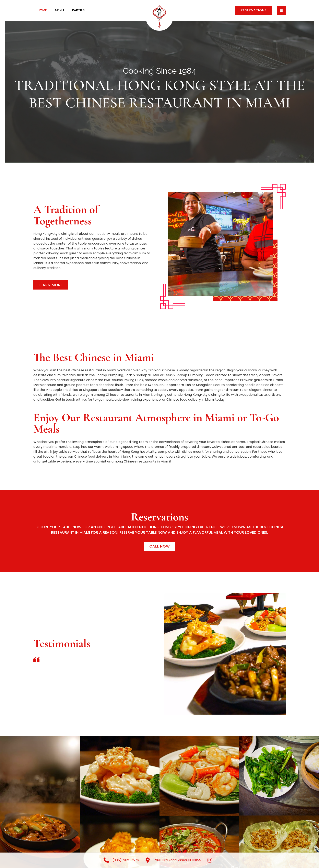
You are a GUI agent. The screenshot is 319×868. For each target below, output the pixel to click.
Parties (78, 10)
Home (42, 10)
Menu (59, 10)
